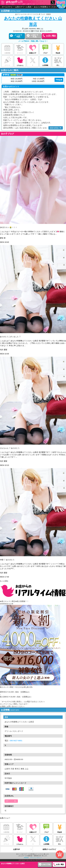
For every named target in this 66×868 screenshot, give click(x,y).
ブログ (45, 49)
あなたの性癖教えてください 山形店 (33, 21)
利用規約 (26, 858)
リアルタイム (20, 61)
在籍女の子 (33, 49)
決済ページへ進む (11, 801)
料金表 (58, 49)
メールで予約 (18, 36)
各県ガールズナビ (49, 849)
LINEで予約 (35, 36)
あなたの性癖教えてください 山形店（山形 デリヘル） (21, 4)
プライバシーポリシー (36, 858)
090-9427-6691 (16, 741)
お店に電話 (51, 36)
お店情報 (45, 61)
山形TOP (17, 849)
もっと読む (4, 581)
